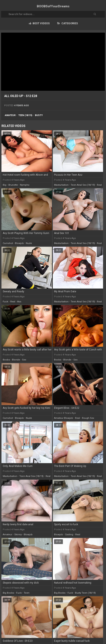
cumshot (8, 243)
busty (39, 115)
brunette (13, 185)
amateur (10, 115)
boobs (6, 360)
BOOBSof (53, 6)
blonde (16, 360)
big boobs (8, 593)
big (5, 185)
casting (69, 535)
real (99, 185)
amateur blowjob (64, 418)
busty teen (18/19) (85, 593)
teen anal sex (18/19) (83, 185)
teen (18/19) (25, 115)
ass (19, 302)
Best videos (39, 23)
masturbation (61, 185)
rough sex (88, 418)
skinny (18, 535)
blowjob (19, 243)
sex (24, 360)
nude (29, 243)
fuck (5, 302)
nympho (25, 185)
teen (27, 593)
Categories (68, 23)
